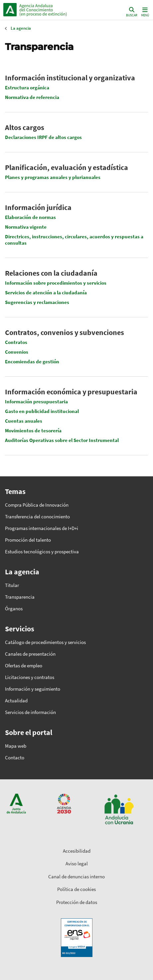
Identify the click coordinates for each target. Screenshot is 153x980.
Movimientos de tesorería (33, 430)
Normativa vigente (26, 227)
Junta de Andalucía (10, 10)
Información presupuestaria (36, 401)
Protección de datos (77, 902)
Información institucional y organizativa (70, 78)
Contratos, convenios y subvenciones (65, 332)
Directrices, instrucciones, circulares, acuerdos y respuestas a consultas (74, 240)
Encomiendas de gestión (32, 361)
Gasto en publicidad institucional (42, 411)
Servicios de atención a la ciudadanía (46, 292)
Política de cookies (76, 889)
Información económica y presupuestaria (71, 392)
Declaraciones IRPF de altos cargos (43, 137)
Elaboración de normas (30, 217)
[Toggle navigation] (144, 11)
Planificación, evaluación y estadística (67, 167)
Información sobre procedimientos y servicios (56, 283)
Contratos (16, 342)
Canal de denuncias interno (76, 876)
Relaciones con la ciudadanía (51, 273)
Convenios (17, 352)
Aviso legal (77, 863)
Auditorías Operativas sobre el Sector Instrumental (62, 440)
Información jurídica (38, 207)
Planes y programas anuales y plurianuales (53, 177)
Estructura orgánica (27, 87)
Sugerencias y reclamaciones (37, 302)
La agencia (21, 28)
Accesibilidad (77, 851)
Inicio (48, 10)
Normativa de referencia (32, 97)
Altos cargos (25, 127)
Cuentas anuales (24, 421)
